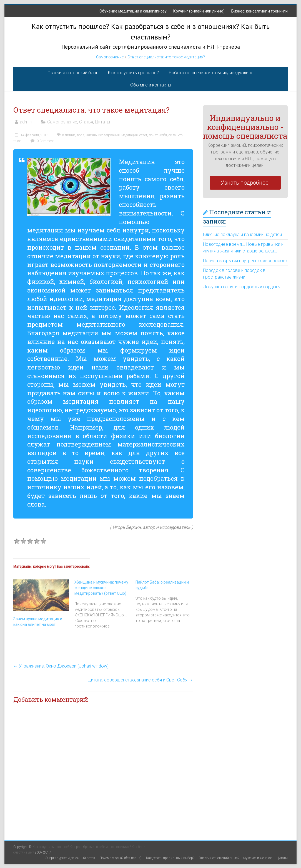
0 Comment (42, 141)
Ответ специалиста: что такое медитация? (166, 57)
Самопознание (110, 57)
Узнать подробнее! (245, 183)
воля (81, 135)
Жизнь (91, 135)
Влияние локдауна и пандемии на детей (242, 235)
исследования (109, 135)
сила (172, 135)
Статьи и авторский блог (73, 73)
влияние (69, 135)
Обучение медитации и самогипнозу (133, 11)
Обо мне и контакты (151, 85)
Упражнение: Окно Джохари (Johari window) (61, 666)
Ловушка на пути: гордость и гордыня (242, 287)
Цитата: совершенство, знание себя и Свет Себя (140, 680)
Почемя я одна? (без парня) (121, 858)
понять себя (158, 135)
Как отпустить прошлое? (133, 73)
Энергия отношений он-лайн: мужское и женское (235, 858)
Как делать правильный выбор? (170, 858)
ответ (143, 135)
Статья (86, 122)
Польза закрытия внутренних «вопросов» (245, 261)
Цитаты (102, 122)
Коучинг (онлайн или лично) (199, 11)
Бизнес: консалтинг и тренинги (259, 11)
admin (26, 122)
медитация (130, 135)
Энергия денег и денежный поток (70, 858)
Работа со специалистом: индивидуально (211, 73)
